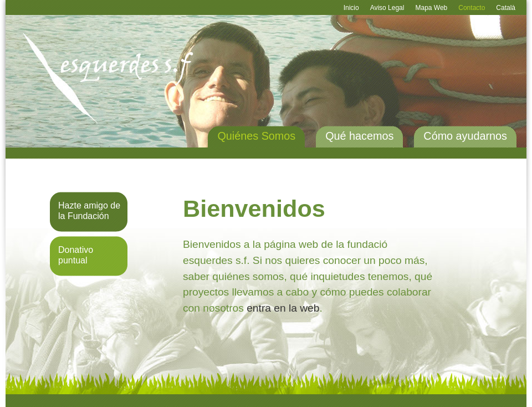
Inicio (351, 8)
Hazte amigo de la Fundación (89, 211)
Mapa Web (431, 8)
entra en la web (283, 308)
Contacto (472, 8)
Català (506, 8)
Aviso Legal (387, 8)
